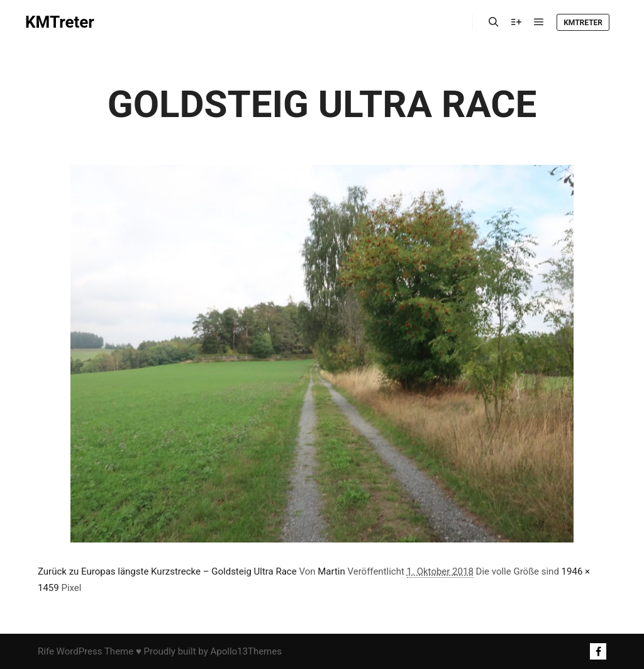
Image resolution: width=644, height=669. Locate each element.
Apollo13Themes (246, 651)
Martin (331, 571)
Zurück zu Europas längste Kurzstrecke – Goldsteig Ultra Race (167, 571)
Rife (46, 651)
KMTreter (60, 22)
